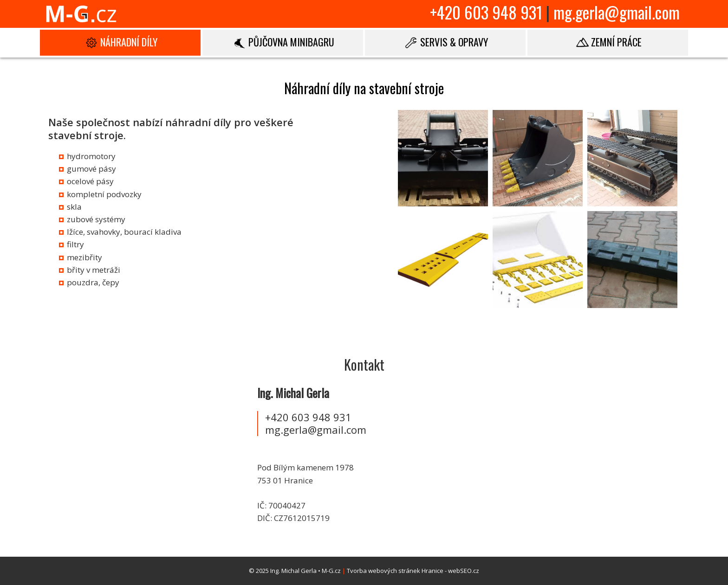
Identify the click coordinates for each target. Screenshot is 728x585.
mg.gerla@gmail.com (617, 12)
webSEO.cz (464, 571)
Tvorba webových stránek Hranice (395, 571)
